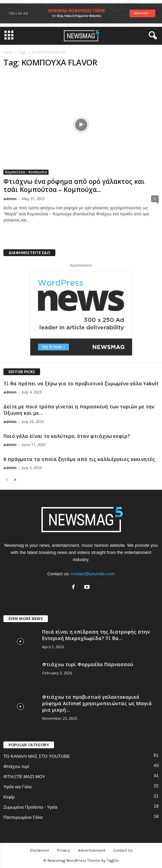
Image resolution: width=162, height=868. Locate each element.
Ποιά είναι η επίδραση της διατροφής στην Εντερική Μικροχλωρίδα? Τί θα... (96, 635)
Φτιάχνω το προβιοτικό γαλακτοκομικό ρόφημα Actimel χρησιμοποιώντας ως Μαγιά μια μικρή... (97, 703)
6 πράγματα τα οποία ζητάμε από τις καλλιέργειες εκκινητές (79, 459)
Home (8, 52)
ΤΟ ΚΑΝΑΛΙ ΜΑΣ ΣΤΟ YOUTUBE (37, 756)
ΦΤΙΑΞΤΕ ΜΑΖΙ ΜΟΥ (24, 777)
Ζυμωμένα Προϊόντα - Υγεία (30, 807)
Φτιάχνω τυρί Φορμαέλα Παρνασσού (88, 664)
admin (10, 199)
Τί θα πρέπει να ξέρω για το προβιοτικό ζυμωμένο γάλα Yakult (81, 383)
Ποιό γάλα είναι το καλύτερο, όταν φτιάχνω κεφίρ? (67, 436)
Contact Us (123, 850)
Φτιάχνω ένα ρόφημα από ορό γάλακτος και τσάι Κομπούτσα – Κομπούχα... (74, 186)
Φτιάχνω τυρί (16, 766)
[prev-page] (7, 479)
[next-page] (15, 479)
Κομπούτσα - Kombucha (26, 172)
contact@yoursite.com (93, 574)
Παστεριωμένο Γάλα (23, 817)
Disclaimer (40, 850)
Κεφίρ (9, 797)
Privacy (64, 850)
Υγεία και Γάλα (17, 787)
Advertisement (92, 850)
